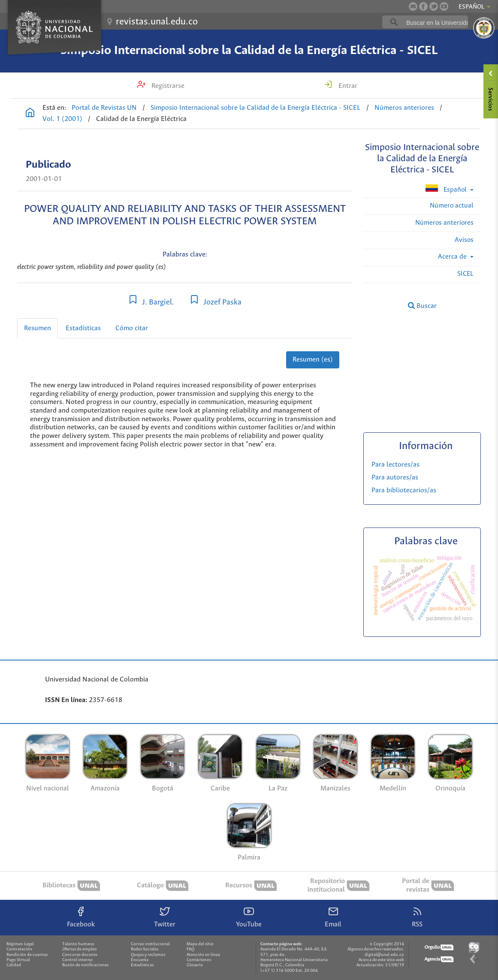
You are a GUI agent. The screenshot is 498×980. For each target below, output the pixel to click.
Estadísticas (83, 328)
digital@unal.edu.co (384, 955)
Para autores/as (395, 478)
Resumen (38, 328)
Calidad (14, 965)
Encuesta (140, 960)
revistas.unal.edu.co (157, 22)
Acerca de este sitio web (381, 960)
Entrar (347, 86)
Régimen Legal (20, 944)
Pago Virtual (18, 960)
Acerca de (453, 257)
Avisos (464, 240)
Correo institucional (150, 944)
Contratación (19, 949)
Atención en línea (203, 955)
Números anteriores (404, 108)
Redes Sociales (145, 949)
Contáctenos (199, 960)
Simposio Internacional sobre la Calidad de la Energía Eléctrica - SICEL (249, 51)
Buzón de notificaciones (85, 965)
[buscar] (438, 22)
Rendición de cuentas (27, 955)
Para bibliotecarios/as (404, 490)
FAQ (190, 949)
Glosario (195, 965)
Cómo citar (132, 328)
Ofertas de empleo (80, 949)
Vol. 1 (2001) (62, 119)
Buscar (422, 306)
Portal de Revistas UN (104, 108)
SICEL (465, 274)
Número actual (452, 206)
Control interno (77, 960)
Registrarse (167, 86)
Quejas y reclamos (148, 955)
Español (447, 189)
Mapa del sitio (200, 944)
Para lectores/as (395, 465)
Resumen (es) (313, 360)
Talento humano (78, 944)
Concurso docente (80, 955)
